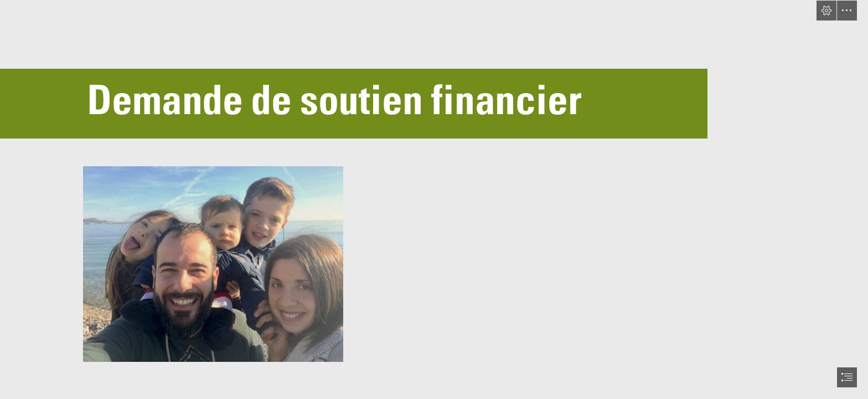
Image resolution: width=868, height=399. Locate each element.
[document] (434, 199)
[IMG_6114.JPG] (213, 264)
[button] (826, 11)
